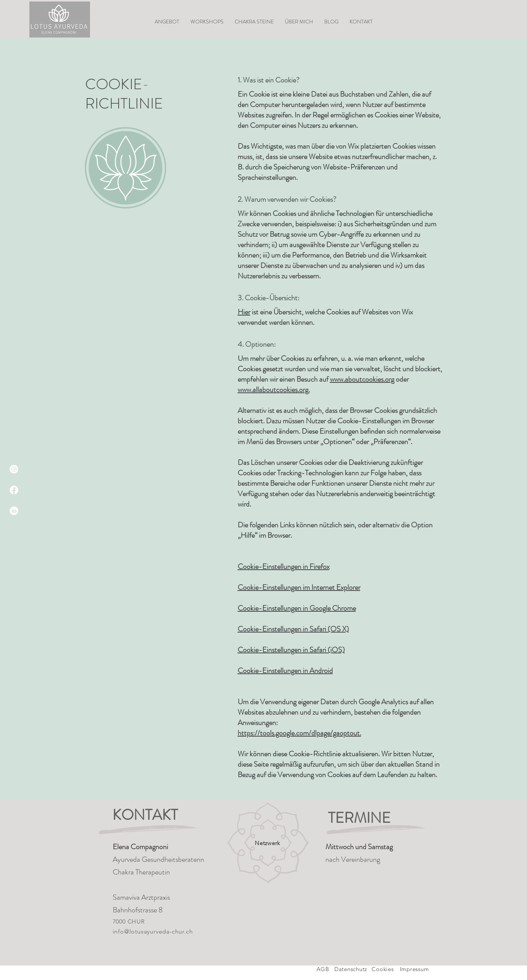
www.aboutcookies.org (362, 379)
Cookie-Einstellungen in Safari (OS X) (293, 629)
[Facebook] (14, 490)
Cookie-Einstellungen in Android (285, 671)
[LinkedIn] (14, 511)
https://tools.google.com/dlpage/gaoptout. (299, 733)
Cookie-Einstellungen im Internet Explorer (299, 587)
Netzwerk (267, 843)
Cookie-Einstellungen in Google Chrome (297, 608)
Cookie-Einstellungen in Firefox (284, 567)
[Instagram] (14, 469)
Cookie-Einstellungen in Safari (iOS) (291, 650)
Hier (244, 312)
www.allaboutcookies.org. (274, 390)
